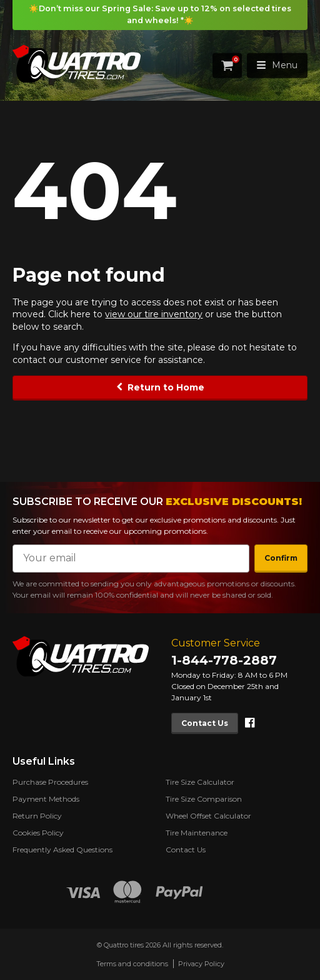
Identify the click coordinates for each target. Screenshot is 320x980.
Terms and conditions (132, 964)
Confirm (281, 558)
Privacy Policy (201, 964)
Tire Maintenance (197, 833)
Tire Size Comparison (204, 799)
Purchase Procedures (50, 782)
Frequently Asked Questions (62, 850)
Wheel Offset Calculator (208, 816)
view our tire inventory (154, 314)
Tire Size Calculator (200, 782)
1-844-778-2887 (224, 660)
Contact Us (205, 722)
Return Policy (37, 816)
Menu (277, 65)
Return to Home (166, 387)
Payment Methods (46, 799)
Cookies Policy (38, 833)
